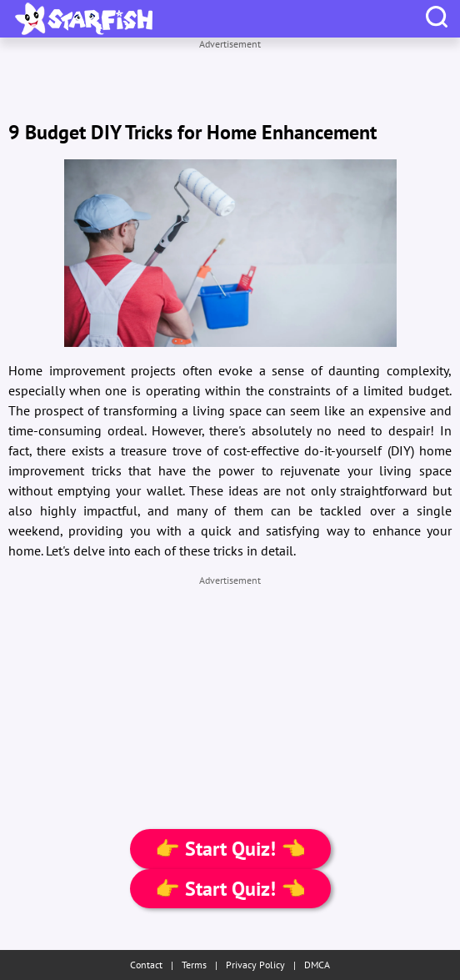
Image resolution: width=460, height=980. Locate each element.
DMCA (317, 965)
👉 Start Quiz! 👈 (230, 849)
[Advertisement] (230, 72)
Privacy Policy (255, 965)
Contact (146, 965)
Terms (194, 965)
